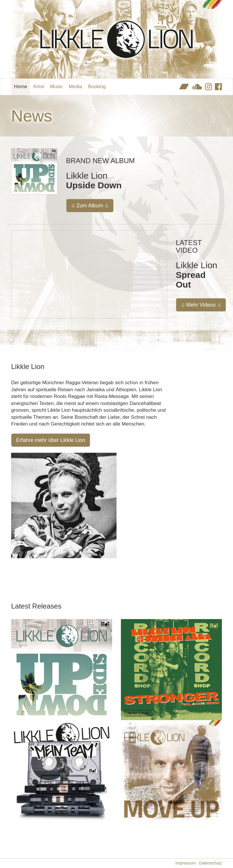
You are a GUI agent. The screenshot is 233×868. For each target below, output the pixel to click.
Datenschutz (210, 863)
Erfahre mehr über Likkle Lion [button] (51, 440)
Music (56, 87)
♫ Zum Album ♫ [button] (90, 206)
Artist (39, 87)
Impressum (185, 863)
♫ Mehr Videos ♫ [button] (201, 305)
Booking (97, 87)
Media (76, 87)
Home (21, 87)
